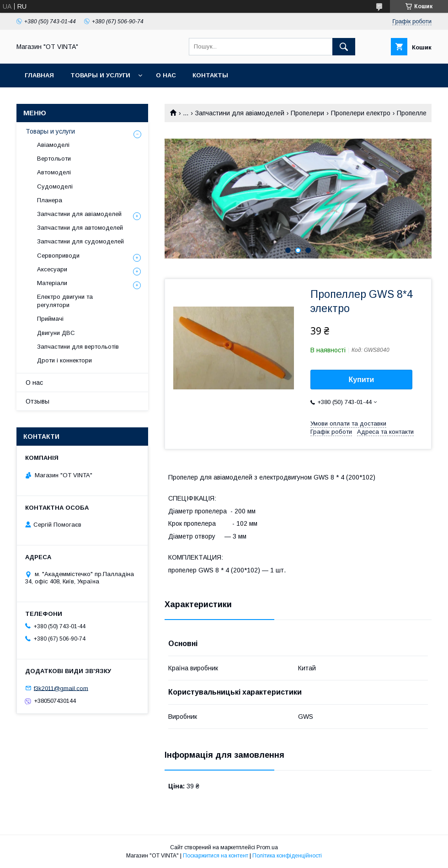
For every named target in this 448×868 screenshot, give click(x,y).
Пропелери (307, 113)
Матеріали (52, 283)
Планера (50, 200)
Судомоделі (55, 186)
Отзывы (37, 401)
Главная (39, 75)
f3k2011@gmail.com (61, 688)
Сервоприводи (58, 256)
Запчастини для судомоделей (80, 241)
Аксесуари (52, 269)
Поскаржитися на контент (216, 856)
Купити (362, 380)
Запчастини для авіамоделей (240, 113)
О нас (166, 75)
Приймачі (50, 319)
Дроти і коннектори (64, 360)
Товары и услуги (100, 75)
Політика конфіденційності (287, 856)
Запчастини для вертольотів (78, 347)
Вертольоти (54, 159)
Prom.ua (267, 847)
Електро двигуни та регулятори (65, 301)
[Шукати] (344, 47)
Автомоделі (54, 172)
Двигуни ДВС (56, 333)
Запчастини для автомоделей (80, 228)
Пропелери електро (361, 113)
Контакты (210, 75)
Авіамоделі (53, 145)
